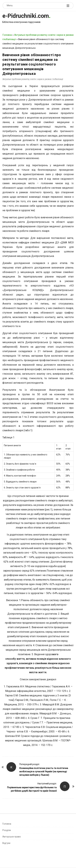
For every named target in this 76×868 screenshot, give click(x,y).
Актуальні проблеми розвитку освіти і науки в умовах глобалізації (33, 79)
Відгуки (6, 843)
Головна (7, 35)
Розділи (7, 830)
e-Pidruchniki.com (26, 16)
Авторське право (12, 837)
